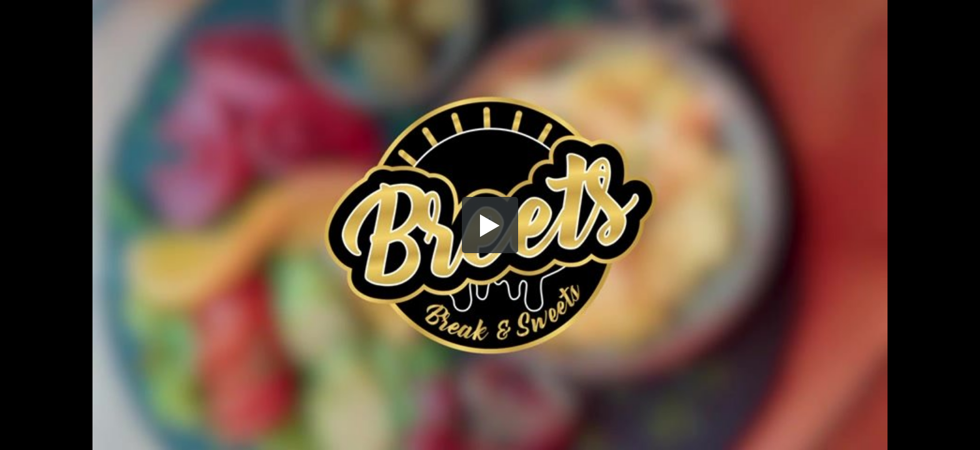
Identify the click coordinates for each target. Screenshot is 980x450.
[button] (490, 225)
